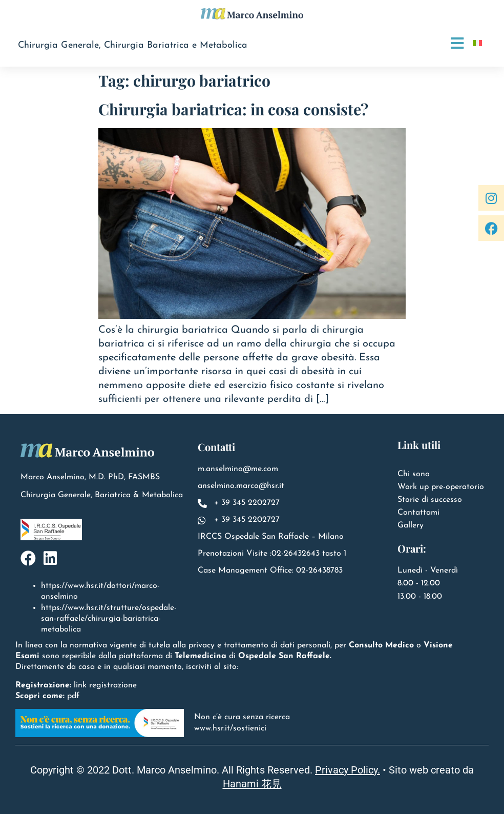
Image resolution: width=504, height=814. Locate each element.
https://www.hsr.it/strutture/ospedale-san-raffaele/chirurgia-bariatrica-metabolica (109, 619)
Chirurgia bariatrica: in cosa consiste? (233, 109)
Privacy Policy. (348, 770)
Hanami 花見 (252, 784)
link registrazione (105, 685)
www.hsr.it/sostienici (230, 728)
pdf (73, 696)
